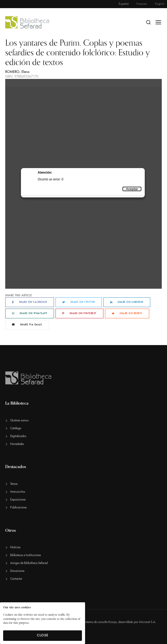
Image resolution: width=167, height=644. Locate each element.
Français (142, 4)
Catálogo (16, 428)
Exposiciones (18, 500)
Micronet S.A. (147, 622)
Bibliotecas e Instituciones (26, 555)
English (160, 4)
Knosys (113, 622)
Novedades (17, 444)
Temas (14, 484)
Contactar (16, 579)
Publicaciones (18, 508)
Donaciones (17, 571)
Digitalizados (18, 436)
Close (43, 635)
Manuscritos (18, 492)
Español (124, 4)
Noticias (15, 547)
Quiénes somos (19, 420)
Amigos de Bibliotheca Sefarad (29, 563)
